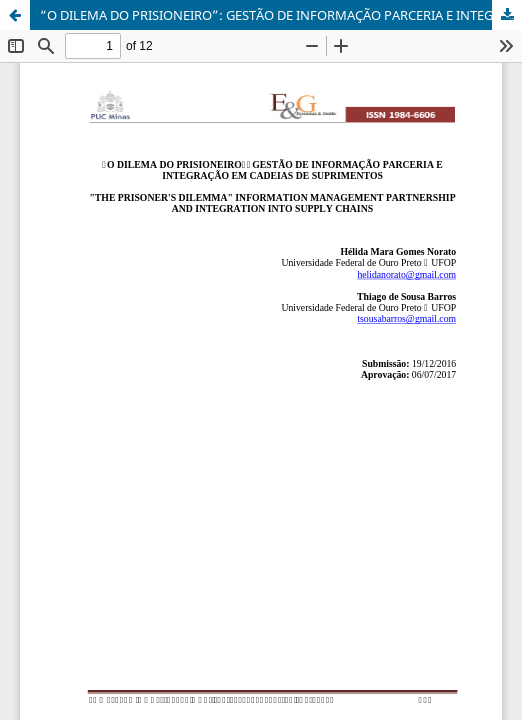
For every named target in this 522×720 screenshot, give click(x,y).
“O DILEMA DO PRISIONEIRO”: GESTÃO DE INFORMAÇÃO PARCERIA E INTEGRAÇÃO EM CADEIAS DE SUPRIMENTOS (281, 15)
